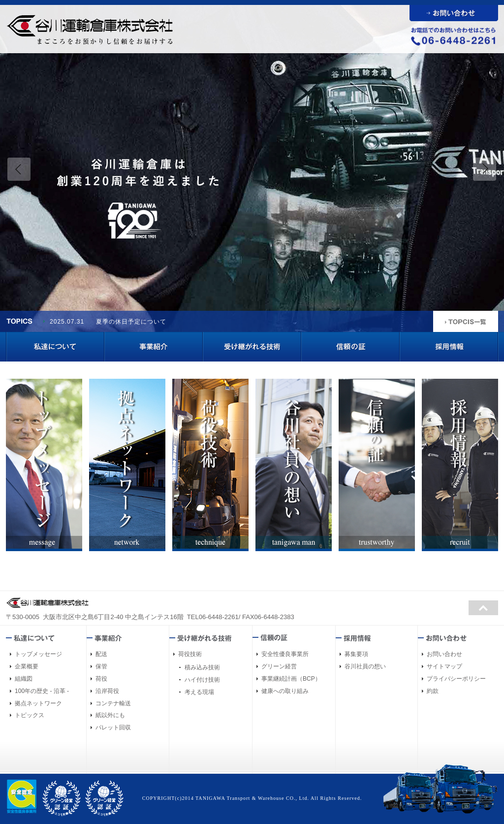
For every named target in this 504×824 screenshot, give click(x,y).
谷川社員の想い (365, 666)
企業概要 (27, 666)
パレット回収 (113, 727)
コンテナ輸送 (113, 703)
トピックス (30, 715)
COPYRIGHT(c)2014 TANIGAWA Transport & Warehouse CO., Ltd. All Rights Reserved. (252, 798)
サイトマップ (444, 666)
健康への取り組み (285, 691)
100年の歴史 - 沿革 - (42, 691)
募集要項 (356, 654)
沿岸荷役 (107, 691)
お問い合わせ (444, 654)
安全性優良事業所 (285, 654)
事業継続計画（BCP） (291, 679)
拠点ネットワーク (38, 703)
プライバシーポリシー (456, 679)
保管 (101, 666)
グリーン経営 (279, 666)
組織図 (24, 679)
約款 (433, 691)
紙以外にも (110, 715)
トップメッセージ (38, 654)
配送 (101, 654)
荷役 (101, 679)
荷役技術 (190, 654)
